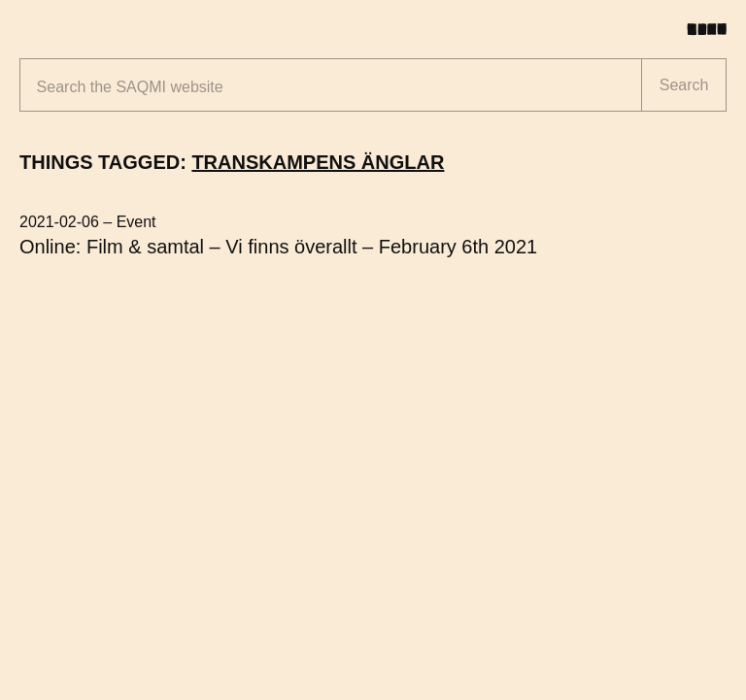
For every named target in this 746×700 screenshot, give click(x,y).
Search (684, 85)
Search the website (130, 87)
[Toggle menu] (714, 29)
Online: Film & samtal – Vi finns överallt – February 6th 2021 (278, 247)
